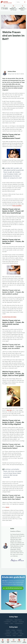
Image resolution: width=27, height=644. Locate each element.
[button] (3, 641)
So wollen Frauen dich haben (9, 317)
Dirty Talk (9, 410)
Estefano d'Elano (12, 71)
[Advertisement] (13, 56)
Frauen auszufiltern (17, 206)
